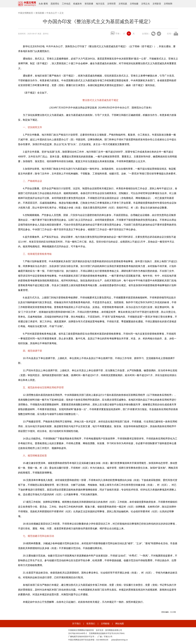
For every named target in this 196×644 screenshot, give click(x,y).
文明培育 (112, 4)
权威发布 (78, 4)
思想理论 (55, 4)
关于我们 (76, 624)
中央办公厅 (52, 13)
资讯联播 (89, 4)
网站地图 (120, 624)
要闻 (46, 4)
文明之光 (146, 4)
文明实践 (123, 4)
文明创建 (134, 4)
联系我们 (91, 624)
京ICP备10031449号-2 (78, 633)
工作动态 (66, 4)
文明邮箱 (105, 624)
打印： (170, 34)
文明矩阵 (168, 4)
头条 (41, 4)
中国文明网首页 (26, 13)
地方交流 (100, 4)
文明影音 (157, 4)
